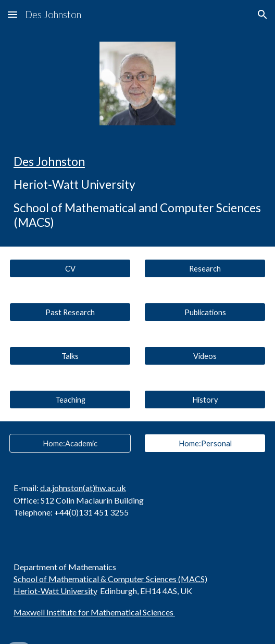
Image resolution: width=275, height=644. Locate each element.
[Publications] (205, 312)
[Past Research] (70, 312)
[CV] (70, 268)
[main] (137, 192)
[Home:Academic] (70, 443)
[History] (205, 400)
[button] (12, 14)
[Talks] (70, 356)
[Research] (205, 268)
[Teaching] (70, 400)
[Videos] (205, 356)
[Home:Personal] (205, 443)
